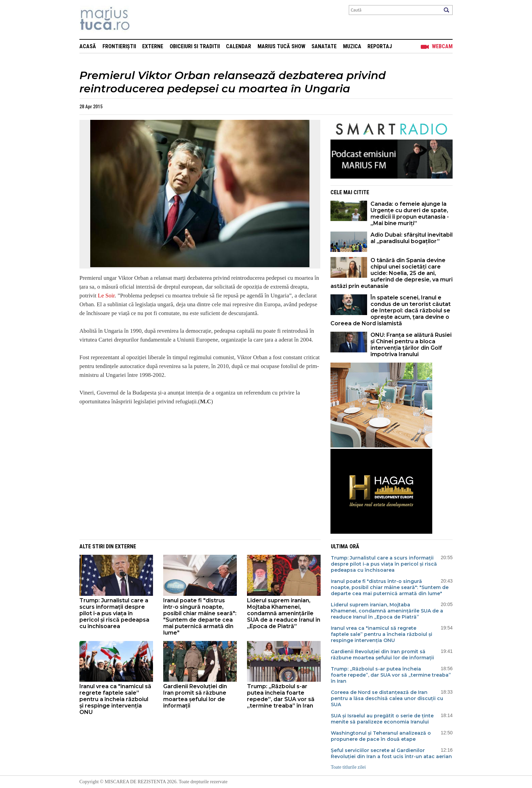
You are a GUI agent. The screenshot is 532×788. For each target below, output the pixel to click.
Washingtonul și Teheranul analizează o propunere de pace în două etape (381, 736)
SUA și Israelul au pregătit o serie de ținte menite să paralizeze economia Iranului (382, 719)
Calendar (239, 46)
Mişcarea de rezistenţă (141, 20)
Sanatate (324, 46)
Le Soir (106, 296)
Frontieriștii (119, 46)
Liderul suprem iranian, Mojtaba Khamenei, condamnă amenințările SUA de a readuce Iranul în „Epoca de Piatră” (284, 613)
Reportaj (380, 46)
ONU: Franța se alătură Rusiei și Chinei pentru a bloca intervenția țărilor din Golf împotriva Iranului (411, 345)
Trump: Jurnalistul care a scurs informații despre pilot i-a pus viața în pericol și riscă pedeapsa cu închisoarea (114, 613)
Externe (153, 46)
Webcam (442, 46)
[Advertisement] (195, 485)
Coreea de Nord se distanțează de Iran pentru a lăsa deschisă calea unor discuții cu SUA (387, 698)
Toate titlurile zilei (348, 767)
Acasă (88, 46)
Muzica (352, 46)
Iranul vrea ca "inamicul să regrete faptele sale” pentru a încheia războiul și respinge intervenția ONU (115, 699)
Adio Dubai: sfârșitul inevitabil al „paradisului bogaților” (412, 238)
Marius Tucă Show (281, 46)
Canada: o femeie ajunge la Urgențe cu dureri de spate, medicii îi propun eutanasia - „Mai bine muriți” (410, 214)
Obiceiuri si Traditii (195, 46)
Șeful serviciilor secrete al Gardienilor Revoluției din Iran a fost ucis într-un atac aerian (391, 753)
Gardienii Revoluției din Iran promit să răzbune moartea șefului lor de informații (195, 696)
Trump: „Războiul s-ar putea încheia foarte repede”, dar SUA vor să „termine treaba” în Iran (281, 696)
